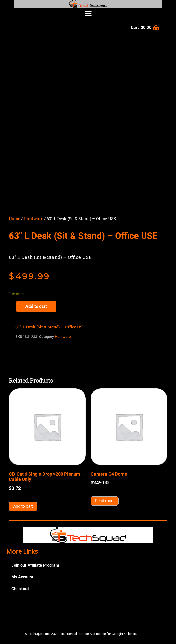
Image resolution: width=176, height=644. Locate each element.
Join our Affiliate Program (35, 565)
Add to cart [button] (23, 506)
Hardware (33, 219)
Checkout (20, 589)
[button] (88, 14)
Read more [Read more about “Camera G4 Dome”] (105, 501)
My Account (22, 577)
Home (15, 219)
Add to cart (36, 306)
